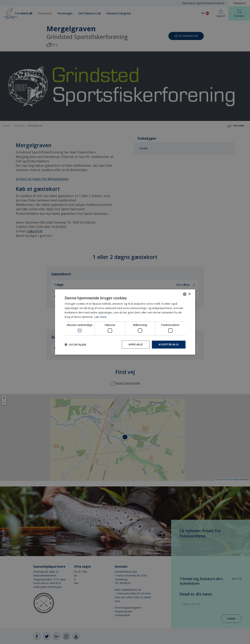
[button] (75, 344)
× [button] (189, 294)
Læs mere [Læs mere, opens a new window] (101, 317)
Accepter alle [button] (169, 344)
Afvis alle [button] (136, 344)
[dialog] (125, 322)
